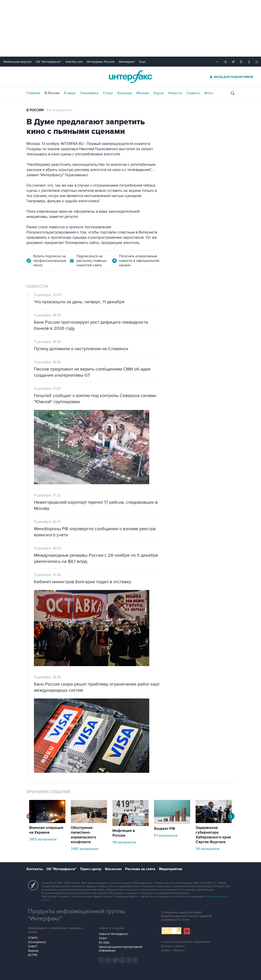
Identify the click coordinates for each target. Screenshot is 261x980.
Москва (143, 93)
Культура (125, 93)
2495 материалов (84, 849)
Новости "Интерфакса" (114, 934)
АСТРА (33, 955)
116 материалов (208, 849)
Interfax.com (74, 62)
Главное (33, 93)
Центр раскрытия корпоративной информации (121, 949)
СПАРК (33, 938)
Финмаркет (127, 62)
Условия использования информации (185, 942)
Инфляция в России (124, 833)
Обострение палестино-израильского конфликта (83, 835)
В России (52, 93)
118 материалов (124, 842)
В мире (70, 93)
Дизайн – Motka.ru (173, 950)
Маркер (33, 951)
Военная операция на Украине (46, 830)
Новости (175, 93)
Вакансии (113, 869)
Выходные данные (173, 946)
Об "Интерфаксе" (49, 62)
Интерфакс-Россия (101, 62)
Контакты (35, 869)
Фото (208, 93)
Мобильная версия (17, 62)
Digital (158, 93)
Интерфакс (130, 77)
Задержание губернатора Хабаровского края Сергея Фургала (213, 835)
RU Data (104, 943)
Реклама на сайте (140, 869)
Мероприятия (171, 869)
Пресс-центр (91, 869)
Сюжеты (193, 93)
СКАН (103, 938)
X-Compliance (37, 942)
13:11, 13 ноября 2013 (59, 110)
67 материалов (166, 836)
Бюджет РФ (165, 829)
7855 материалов (43, 839)
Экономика (89, 93)
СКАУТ (33, 946)
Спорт (108, 93)
